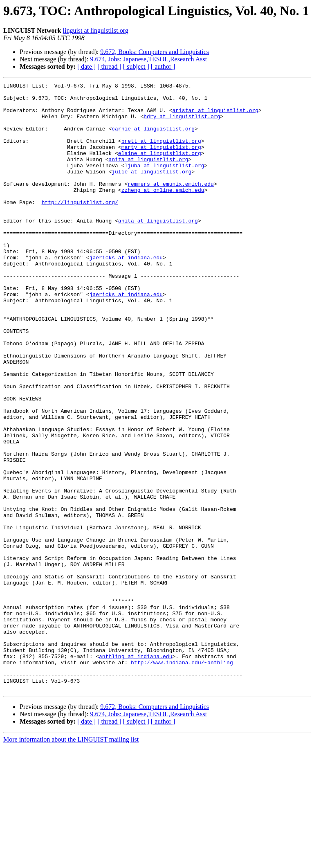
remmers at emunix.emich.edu (171, 205)
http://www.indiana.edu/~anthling (182, 779)
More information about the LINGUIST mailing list (71, 861)
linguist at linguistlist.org (96, 30)
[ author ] (163, 66)
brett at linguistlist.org (161, 153)
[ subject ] (136, 66)
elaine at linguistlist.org (160, 168)
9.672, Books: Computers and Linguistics (155, 52)
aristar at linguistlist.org (215, 116)
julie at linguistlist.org (151, 190)
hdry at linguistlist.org (182, 124)
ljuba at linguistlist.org (164, 182)
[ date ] (86, 66)
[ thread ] (109, 66)
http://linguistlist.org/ (80, 227)
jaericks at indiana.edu (126, 293)
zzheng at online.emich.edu (163, 212)
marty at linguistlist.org (161, 160)
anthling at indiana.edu (136, 771)
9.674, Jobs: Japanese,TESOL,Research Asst (148, 59)
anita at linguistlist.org (148, 175)
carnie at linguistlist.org (153, 138)
